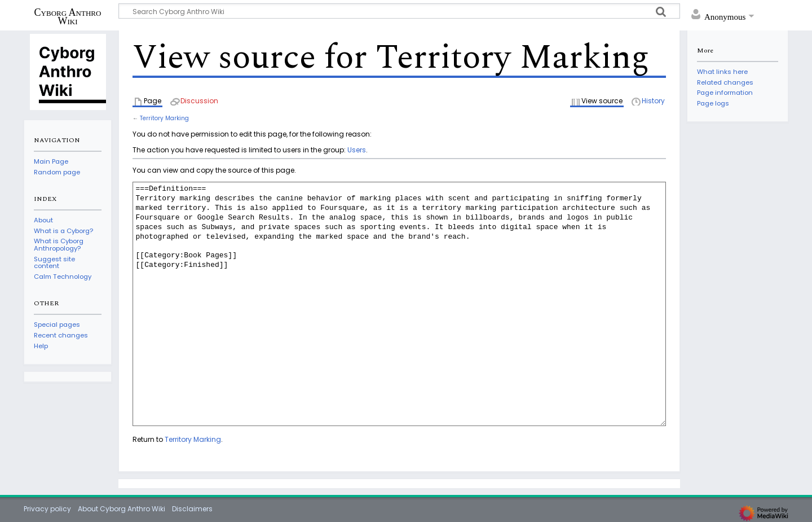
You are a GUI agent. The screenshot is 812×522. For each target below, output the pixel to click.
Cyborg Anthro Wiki (68, 16)
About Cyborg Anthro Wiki (122, 509)
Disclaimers (192, 509)
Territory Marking (164, 118)
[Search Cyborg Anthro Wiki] (399, 11)
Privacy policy (47, 509)
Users (357, 150)
